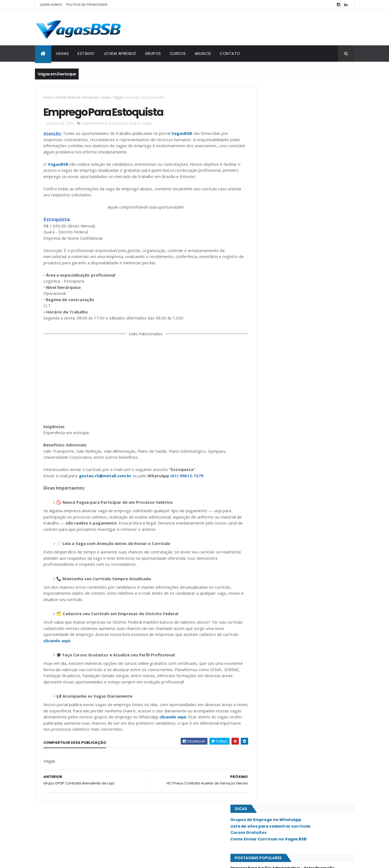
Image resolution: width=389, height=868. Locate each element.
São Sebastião (271, 487)
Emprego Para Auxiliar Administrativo (290, 233)
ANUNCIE (203, 54)
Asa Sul (265, 293)
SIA (262, 431)
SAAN (263, 422)
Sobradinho (269, 468)
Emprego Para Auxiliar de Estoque (286, 189)
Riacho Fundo (271, 413)
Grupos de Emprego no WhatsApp (291, 102)
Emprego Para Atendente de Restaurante (294, 200)
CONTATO (230, 54)
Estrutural (268, 312)
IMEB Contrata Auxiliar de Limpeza (287, 211)
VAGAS (62, 54)
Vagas (118, 97)
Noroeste (267, 367)
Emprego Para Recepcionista (282, 178)
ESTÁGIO (86, 54)
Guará (106, 97)
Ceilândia (267, 302)
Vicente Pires (270, 514)
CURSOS (178, 54)
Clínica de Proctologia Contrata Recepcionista (299, 167)
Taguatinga (269, 496)
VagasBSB (182, 134)
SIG (262, 441)
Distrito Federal (68, 97)
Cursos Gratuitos (273, 115)
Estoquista (90, 97)
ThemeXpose (66, 860)
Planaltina (268, 395)
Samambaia (268, 450)
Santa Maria (269, 459)
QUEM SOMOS (51, 5)
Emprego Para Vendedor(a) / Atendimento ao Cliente (298, 258)
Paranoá (266, 385)
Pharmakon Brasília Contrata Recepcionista (297, 222)
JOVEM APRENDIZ (120, 54)
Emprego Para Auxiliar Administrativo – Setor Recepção (297, 153)
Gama (264, 321)
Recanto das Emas (274, 404)
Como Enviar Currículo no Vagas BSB (293, 121)
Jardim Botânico (273, 339)
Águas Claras (271, 524)
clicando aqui (73, 647)
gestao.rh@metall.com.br (105, 482)
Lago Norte (269, 348)
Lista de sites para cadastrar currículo (295, 108)
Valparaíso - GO (272, 505)
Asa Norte (268, 284)
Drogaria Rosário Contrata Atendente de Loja (298, 244)
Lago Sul (267, 358)
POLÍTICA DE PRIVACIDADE (87, 5)
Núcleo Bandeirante (276, 376)
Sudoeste (267, 478)
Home (48, 97)
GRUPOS (153, 54)
